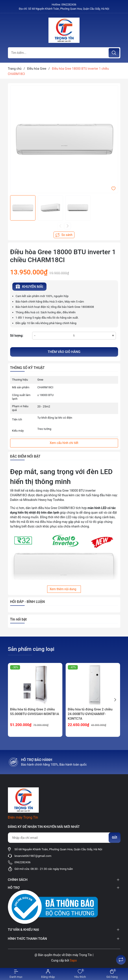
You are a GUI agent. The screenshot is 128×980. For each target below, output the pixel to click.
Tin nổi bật (19, 619)
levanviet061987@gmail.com (33, 856)
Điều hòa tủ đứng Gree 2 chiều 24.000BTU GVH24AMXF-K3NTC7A (90, 714)
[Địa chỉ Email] (64, 838)
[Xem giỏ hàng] (112, 974)
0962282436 (69, 5)
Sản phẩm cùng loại (31, 649)
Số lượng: (17, 336)
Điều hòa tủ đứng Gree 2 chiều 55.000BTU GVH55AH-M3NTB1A (35, 712)
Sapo (73, 960)
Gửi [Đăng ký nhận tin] (115, 838)
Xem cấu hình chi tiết (64, 443)
